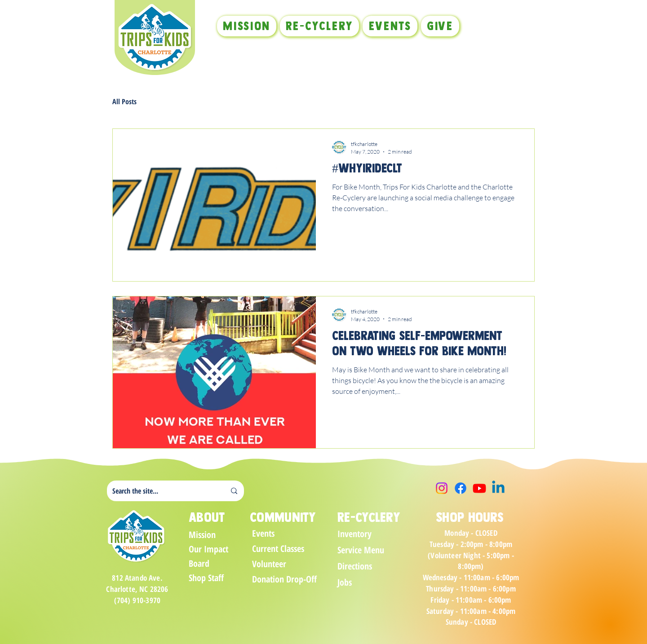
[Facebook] (461, 488)
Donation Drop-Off (284, 579)
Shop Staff (206, 578)
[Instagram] (442, 488)
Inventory (355, 534)
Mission (202, 535)
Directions (355, 566)
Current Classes (278, 549)
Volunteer (269, 564)
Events (263, 533)
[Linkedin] (498, 488)
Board (199, 563)
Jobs (345, 582)
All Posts (124, 101)
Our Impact (208, 549)
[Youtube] (479, 488)
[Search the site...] (162, 491)
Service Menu (361, 550)
